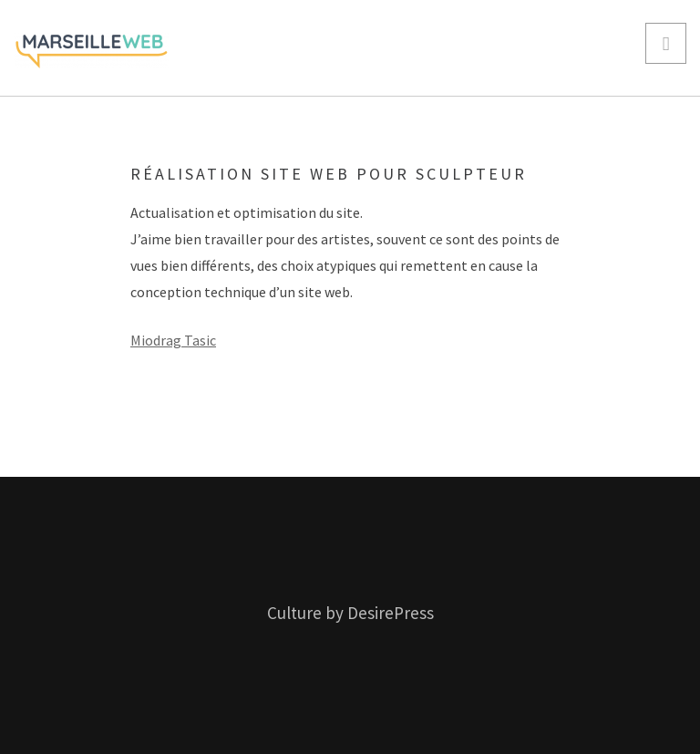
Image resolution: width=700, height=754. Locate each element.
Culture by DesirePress (350, 613)
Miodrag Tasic (173, 340)
